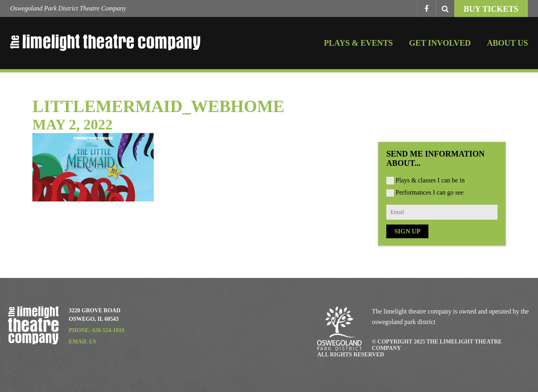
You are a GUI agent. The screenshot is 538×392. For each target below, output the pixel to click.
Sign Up (407, 231)
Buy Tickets (491, 9)
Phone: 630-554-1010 (96, 330)
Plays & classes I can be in (430, 180)
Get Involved (440, 43)
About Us (507, 43)
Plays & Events (358, 43)
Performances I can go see (430, 192)
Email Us (83, 342)
